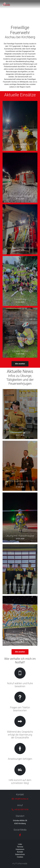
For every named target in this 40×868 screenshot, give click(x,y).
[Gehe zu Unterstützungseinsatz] (20, 126)
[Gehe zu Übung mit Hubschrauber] (20, 517)
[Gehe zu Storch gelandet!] (20, 621)
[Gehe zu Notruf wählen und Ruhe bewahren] (20, 678)
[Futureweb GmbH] (20, 864)
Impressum (20, 849)
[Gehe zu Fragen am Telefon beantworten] (20, 702)
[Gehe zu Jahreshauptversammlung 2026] (20, 466)
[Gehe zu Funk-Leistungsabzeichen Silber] (20, 569)
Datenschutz (20, 854)
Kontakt (20, 852)
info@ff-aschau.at (21, 799)
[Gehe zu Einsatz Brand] (20, 333)
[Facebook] (20, 835)
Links (20, 844)
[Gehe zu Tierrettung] (20, 281)
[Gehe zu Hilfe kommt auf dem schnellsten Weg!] (20, 775)
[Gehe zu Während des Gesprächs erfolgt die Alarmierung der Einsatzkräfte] (20, 728)
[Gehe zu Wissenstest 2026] (20, 414)
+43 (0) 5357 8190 (21, 810)
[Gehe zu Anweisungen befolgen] (20, 752)
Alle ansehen (20, 364)
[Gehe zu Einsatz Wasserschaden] (20, 229)
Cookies (20, 857)
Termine (20, 847)
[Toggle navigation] (36, 4)
